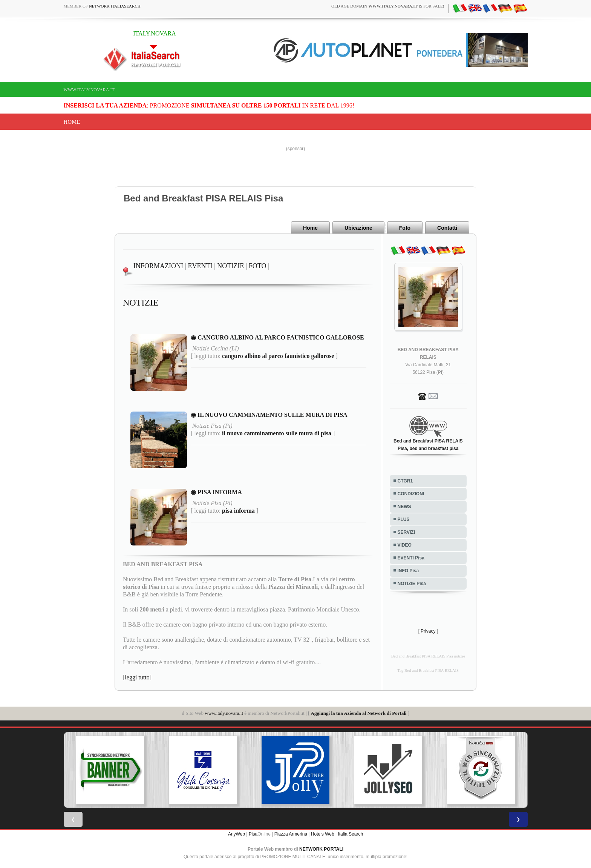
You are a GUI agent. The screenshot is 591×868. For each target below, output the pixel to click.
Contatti (447, 228)
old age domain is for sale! (388, 6)
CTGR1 (405, 481)
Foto (405, 228)
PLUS (404, 519)
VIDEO (405, 545)
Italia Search (350, 834)
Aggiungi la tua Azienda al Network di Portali (359, 713)
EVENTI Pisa (411, 558)
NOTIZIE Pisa (412, 584)
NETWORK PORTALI (321, 849)
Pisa (253, 834)
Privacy (428, 631)
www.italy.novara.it (89, 90)
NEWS (404, 507)
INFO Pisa (408, 571)
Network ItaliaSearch (115, 6)
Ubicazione (358, 228)
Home (72, 122)
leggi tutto (137, 677)
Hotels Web (323, 834)
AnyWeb (237, 834)
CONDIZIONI (411, 494)
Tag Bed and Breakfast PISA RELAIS (428, 671)
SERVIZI (406, 532)
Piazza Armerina (291, 834)
